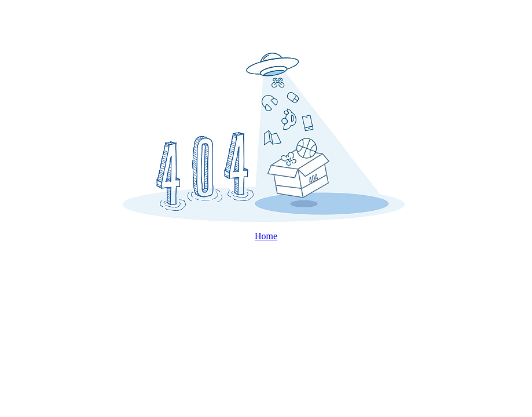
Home (266, 236)
